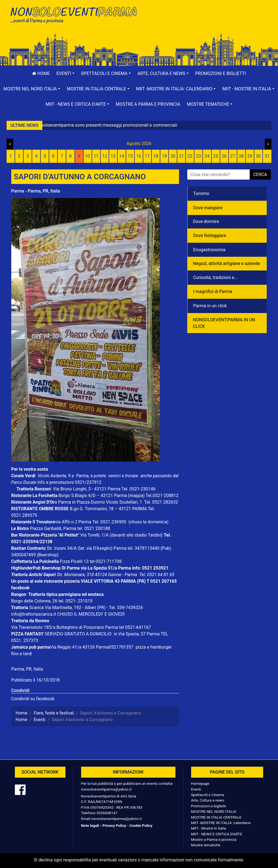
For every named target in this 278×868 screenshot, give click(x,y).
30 (258, 156)
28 (241, 156)
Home (41, 73)
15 (130, 156)
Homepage (200, 783)
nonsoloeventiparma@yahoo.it (106, 789)
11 (96, 156)
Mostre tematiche (206, 845)
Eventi (196, 789)
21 (181, 156)
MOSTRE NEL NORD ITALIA (214, 811)
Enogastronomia (209, 250)
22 (190, 156)
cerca (260, 175)
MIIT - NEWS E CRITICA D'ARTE (217, 834)
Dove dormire (206, 221)
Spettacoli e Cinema (208, 795)
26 (224, 156)
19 (164, 156)
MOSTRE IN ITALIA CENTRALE (216, 817)
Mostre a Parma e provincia (148, 104)
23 (199, 156)
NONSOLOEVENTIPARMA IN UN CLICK (224, 323)
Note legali (90, 825)
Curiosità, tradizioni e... (216, 277)
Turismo (201, 193)
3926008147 (107, 813)
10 (87, 156)
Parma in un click (210, 306)
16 (139, 156)
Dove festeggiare (210, 235)
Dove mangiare (208, 208)
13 (113, 156)
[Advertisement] (205, 22)
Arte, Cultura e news (208, 800)
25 (216, 156)
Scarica (37, 608)
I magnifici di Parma (213, 291)
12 (104, 156)
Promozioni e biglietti (221, 73)
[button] (65, 74)
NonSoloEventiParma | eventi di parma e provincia (73, 16)
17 (147, 156)
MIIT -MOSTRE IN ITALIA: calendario (221, 823)
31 (267, 156)
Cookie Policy (141, 825)
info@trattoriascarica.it (34, 614)
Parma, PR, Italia (27, 669)
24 (207, 156)
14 (122, 156)
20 (173, 156)
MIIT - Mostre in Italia (209, 828)
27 (233, 156)
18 (156, 156)
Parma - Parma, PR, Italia (36, 191)
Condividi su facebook (33, 699)
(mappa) (137, 496)
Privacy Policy (114, 825)
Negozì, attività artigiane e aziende (227, 263)
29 (250, 156)
